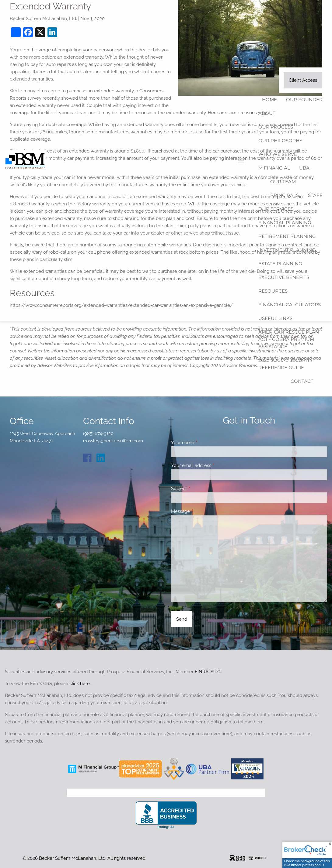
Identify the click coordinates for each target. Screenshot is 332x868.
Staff (315, 195)
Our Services (276, 209)
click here (80, 684)
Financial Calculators (290, 305)
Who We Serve (278, 154)
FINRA (202, 672)
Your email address (213, 465)
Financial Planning (285, 223)
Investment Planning (287, 250)
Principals (285, 195)
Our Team (283, 182)
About (267, 113)
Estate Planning (280, 264)
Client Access (303, 80)
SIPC (215, 672)
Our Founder (304, 99)
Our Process (276, 127)
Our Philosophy (280, 141)
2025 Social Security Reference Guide (286, 364)
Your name (205, 443)
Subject (201, 489)
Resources (273, 291)
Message (203, 511)
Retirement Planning (287, 236)
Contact (302, 381)
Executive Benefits (284, 277)
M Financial (274, 168)
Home (269, 99)
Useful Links (275, 318)
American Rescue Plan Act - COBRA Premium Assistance (289, 339)
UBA (304, 168)
